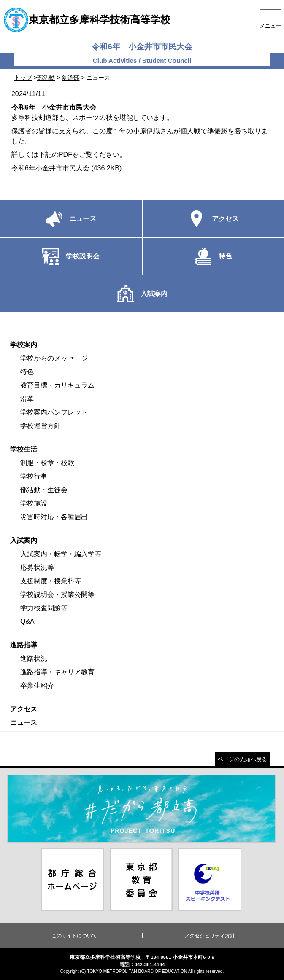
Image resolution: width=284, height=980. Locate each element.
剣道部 (70, 78)
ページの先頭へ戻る (242, 759)
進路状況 (34, 658)
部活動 (46, 78)
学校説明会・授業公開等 (57, 594)
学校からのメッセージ (54, 358)
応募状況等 (37, 567)
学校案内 (24, 345)
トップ (23, 78)
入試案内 (24, 540)
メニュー (270, 26)
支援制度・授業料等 (51, 581)
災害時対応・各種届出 (54, 517)
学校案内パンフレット (54, 412)
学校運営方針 (41, 426)
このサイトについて (74, 936)
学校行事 (34, 476)
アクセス (24, 709)
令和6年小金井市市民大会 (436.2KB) (66, 168)
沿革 (27, 399)
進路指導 (24, 645)
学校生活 (24, 449)
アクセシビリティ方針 (210, 936)
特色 (27, 372)
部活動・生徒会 (44, 490)
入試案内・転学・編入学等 (61, 554)
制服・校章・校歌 (47, 463)
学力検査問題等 (44, 608)
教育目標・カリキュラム (57, 385)
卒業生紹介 (37, 685)
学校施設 (34, 503)
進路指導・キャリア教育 (57, 672)
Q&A (27, 621)
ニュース (24, 723)
